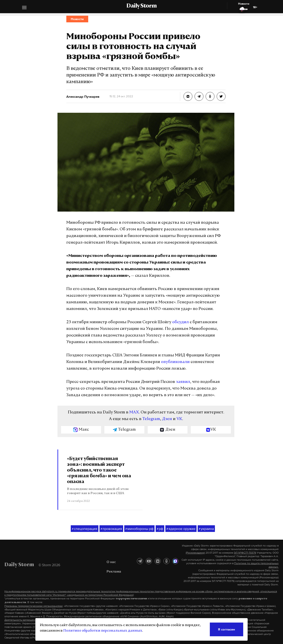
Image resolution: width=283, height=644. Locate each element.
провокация (111, 529)
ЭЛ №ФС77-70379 (245, 553)
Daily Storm (141, 6)
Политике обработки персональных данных (103, 631)
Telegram (151, 419)
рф (160, 529)
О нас (111, 562)
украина (206, 529)
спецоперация (85, 529)
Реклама (114, 571)
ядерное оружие (181, 529)
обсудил (181, 322)
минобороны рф (139, 529)
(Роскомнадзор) (195, 553)
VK (179, 419)
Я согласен (227, 629)
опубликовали (175, 362)
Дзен (167, 419)
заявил (183, 382)
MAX (134, 412)
